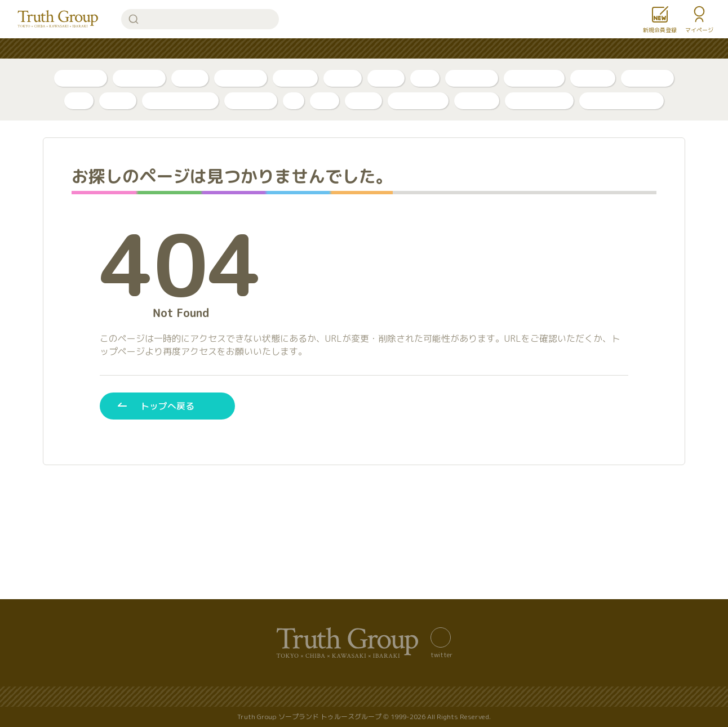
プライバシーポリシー (333, 697)
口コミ (386, 78)
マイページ (699, 30)
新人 (425, 78)
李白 (79, 101)
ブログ (190, 78)
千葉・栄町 (472, 78)
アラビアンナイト (180, 101)
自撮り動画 (139, 78)
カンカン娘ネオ (539, 101)
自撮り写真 (81, 78)
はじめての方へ (318, 49)
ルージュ (477, 101)
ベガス (118, 101)
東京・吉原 (647, 78)
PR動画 (343, 78)
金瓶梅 (363, 101)
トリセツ (295, 78)
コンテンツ (388, 49)
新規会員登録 (660, 30)
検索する (134, 19)
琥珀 (325, 101)
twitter (441, 654)
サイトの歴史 (419, 697)
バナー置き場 (177, 697)
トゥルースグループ (58, 19)
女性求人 (500, 49)
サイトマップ (247, 697)
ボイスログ (241, 78)
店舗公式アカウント (622, 101)
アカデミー (251, 101)
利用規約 (558, 697)
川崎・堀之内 (534, 78)
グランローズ (418, 101)
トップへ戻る (167, 406)
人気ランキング (240, 49)
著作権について (492, 697)
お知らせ (446, 49)
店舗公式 (593, 78)
